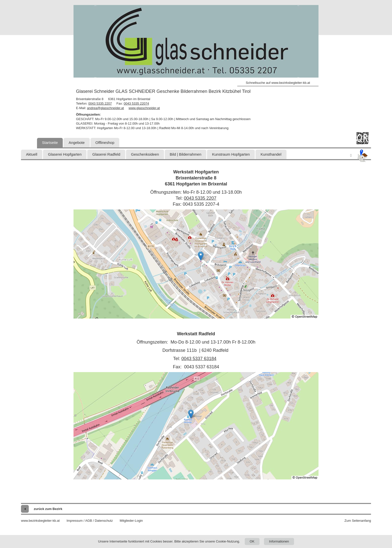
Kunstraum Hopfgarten (231, 154)
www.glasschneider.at (144, 108)
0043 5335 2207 (100, 103)
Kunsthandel (271, 154)
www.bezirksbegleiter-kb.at (40, 521)
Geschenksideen (145, 154)
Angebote (76, 143)
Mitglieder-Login (131, 521)
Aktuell (32, 154)
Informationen (279, 541)
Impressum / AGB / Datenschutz (90, 521)
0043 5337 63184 (199, 359)
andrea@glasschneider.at (105, 108)
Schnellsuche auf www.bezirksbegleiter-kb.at (278, 83)
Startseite (50, 143)
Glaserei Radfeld (106, 154)
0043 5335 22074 (136, 103)
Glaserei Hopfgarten (65, 154)
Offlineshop (105, 143)
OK (252, 541)
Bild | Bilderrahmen (185, 154)
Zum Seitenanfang (358, 521)
